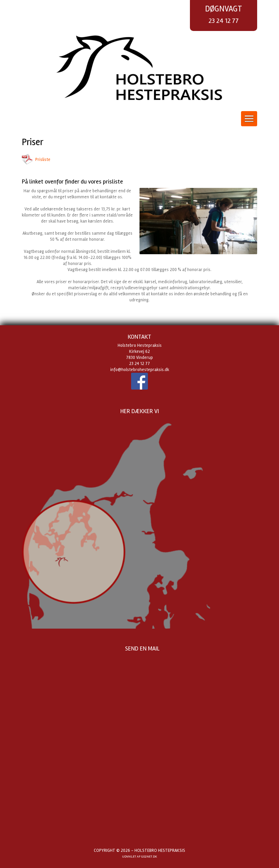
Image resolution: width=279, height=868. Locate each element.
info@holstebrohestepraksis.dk (140, 370)
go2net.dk (149, 857)
